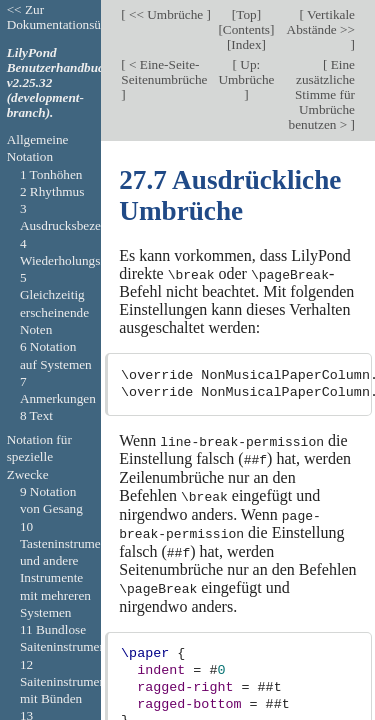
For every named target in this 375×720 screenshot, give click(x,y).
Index (246, 44)
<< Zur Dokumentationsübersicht (75, 17)
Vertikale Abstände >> (321, 22)
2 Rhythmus (52, 191)
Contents (246, 29)
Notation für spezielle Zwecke (39, 457)
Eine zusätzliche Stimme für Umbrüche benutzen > (322, 94)
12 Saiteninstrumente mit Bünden (68, 682)
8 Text (36, 415)
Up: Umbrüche (246, 72)
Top (246, 14)
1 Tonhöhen (51, 174)
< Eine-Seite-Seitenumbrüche (164, 72)
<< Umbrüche (166, 14)
